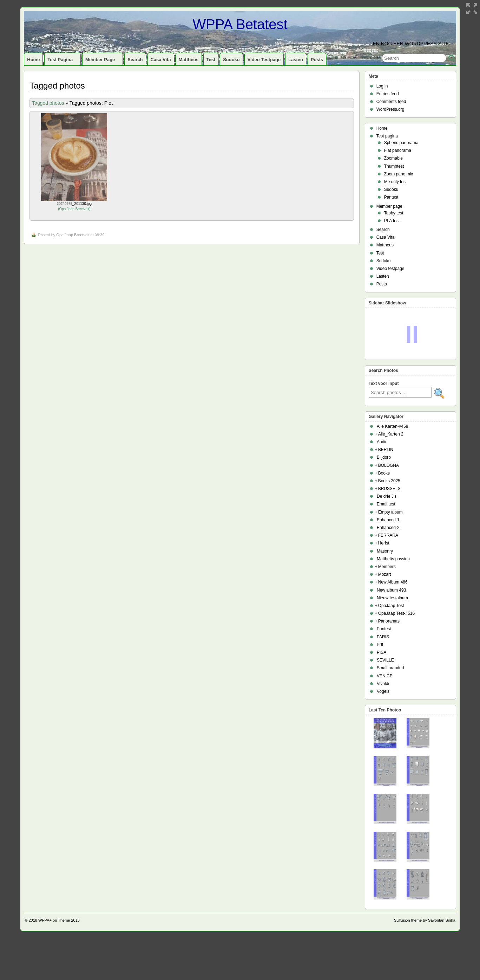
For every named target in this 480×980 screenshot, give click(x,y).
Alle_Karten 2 (391, 434)
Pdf (380, 645)
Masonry (385, 551)
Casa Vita (161, 60)
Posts (317, 60)
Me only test (396, 182)
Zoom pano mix (399, 174)
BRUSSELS (389, 489)
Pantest (391, 197)
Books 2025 (389, 481)
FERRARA (388, 535)
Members (387, 567)
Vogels (383, 691)
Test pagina (63, 61)
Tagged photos (48, 103)
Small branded (390, 668)
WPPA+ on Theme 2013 (59, 920)
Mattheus (189, 60)
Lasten (296, 60)
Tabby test (394, 213)
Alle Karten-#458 (392, 426)
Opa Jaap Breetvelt (74, 209)
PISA (382, 652)
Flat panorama (398, 150)
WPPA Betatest (240, 24)
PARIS (383, 637)
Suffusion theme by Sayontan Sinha (425, 920)
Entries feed (388, 94)
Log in (382, 86)
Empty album (390, 512)
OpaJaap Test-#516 (397, 613)
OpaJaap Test (391, 606)
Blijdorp (384, 457)
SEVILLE (385, 660)
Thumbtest (394, 166)
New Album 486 (393, 582)
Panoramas (389, 621)
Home (33, 60)
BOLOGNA (389, 465)
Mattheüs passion (393, 559)
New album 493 (391, 590)
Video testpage (264, 60)
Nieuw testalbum (392, 598)
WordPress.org (390, 109)
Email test (386, 504)
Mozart (385, 574)
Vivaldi (383, 684)
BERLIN (386, 450)
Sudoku (231, 60)
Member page (103, 61)
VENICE (385, 676)
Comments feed (391, 102)
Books (384, 473)
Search (135, 60)
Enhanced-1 (388, 520)
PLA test (392, 221)
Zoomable (393, 158)
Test (211, 60)
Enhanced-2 (388, 528)
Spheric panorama (401, 143)
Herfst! (384, 543)
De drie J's (387, 496)
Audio (382, 442)
